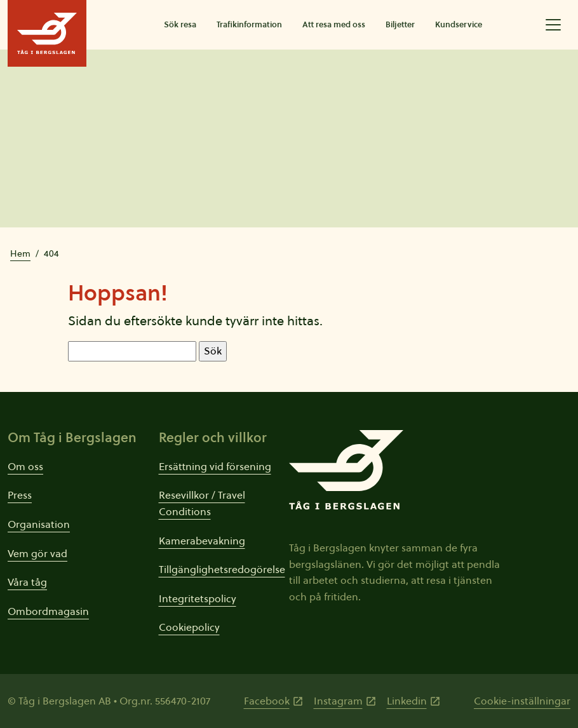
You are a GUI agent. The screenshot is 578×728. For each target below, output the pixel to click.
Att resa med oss (334, 24)
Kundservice (459, 24)
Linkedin (407, 701)
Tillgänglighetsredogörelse (222, 569)
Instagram (338, 701)
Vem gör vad (37, 553)
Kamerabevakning (202, 541)
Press (20, 495)
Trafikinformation (249, 24)
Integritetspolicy (198, 598)
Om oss (25, 466)
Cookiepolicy (189, 627)
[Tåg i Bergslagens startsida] (47, 33)
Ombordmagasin (48, 611)
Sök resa (180, 24)
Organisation (39, 524)
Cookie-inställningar (522, 701)
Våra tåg (27, 582)
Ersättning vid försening (215, 466)
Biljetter (400, 24)
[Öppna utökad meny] (553, 25)
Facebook (267, 701)
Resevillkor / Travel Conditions (202, 503)
